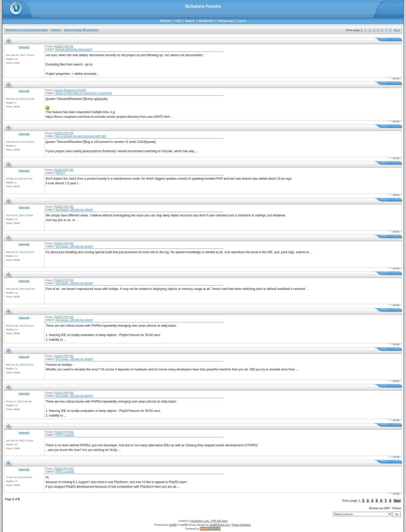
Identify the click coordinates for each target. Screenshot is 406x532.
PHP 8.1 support (65, 435)
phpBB (173, 525)
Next (397, 30)
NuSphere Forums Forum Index (27, 30)
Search (190, 21)
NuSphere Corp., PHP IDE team (209, 521)
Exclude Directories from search (74, 49)
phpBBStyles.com (220, 525)
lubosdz (24, 47)
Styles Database (241, 525)
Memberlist (206, 21)
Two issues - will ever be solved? (74, 210)
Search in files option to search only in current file (84, 93)
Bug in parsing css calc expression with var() (81, 136)
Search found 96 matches (81, 30)
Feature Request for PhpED (70, 90)
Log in (242, 21)
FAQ (178, 21)
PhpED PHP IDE (64, 46)
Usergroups (226, 21)
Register (166, 21)
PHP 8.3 (60, 173)
